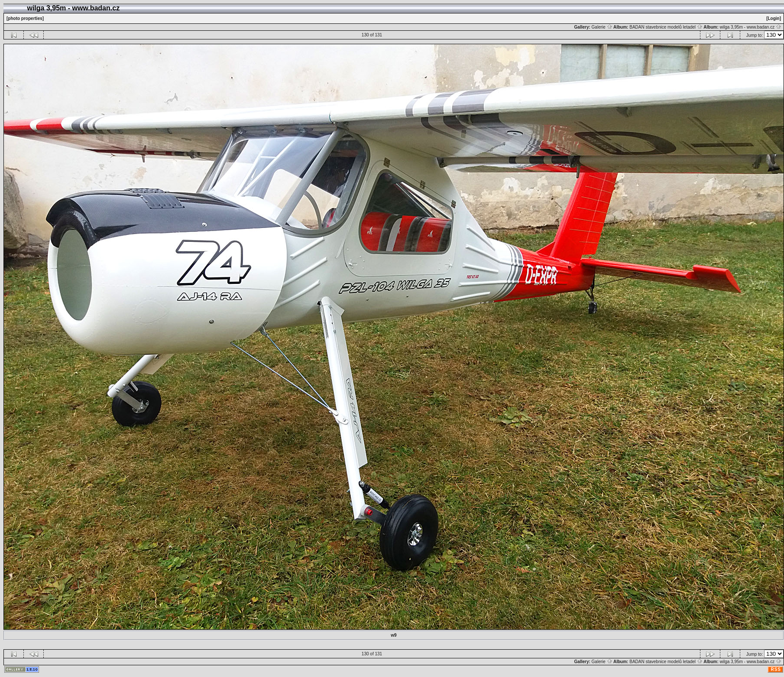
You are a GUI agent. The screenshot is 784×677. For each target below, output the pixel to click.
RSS (776, 669)
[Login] (774, 18)
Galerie (602, 27)
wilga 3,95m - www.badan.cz (750, 27)
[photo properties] (25, 18)
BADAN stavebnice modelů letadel (666, 27)
